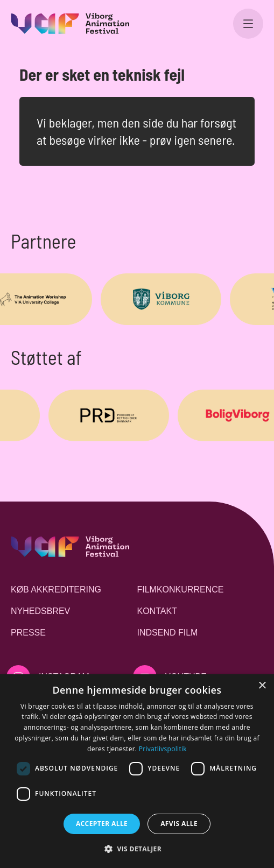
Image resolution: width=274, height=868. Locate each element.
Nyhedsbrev (40, 611)
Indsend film (168, 633)
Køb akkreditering (56, 590)
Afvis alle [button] (179, 824)
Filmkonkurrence (181, 590)
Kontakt (157, 611)
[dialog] (137, 771)
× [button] (262, 686)
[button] (137, 849)
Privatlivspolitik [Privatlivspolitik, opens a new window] (163, 749)
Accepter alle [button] (102, 824)
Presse (28, 633)
